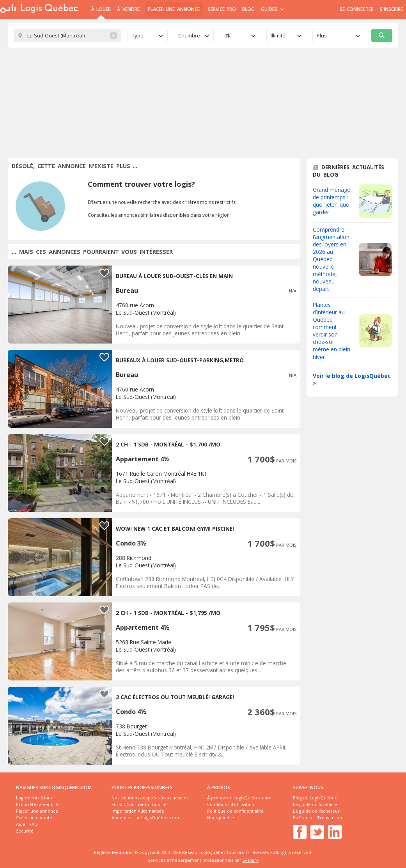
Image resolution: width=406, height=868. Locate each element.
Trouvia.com (330, 818)
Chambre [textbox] (189, 35)
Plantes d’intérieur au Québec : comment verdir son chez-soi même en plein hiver (332, 331)
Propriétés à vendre (37, 804)
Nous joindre (221, 818)
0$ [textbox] (227, 35)
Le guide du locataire (315, 804)
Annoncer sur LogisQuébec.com (145, 818)
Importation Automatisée (138, 811)
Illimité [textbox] (278, 35)
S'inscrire (391, 9)
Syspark (251, 860)
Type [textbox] (138, 35)
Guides (272, 9)
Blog (248, 9)
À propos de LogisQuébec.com (239, 798)
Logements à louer (36, 798)
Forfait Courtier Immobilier (140, 804)
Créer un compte (34, 818)
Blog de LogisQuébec (315, 798)
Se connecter (357, 9)
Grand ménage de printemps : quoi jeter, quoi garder (332, 201)
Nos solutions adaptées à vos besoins (150, 798)
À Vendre (128, 9)
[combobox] (148, 35)
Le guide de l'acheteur (316, 811)
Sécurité (25, 831)
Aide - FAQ (27, 824)
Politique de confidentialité (235, 811)
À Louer (101, 9)
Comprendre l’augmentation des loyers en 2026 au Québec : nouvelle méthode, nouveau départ (331, 259)
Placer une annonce (174, 9)
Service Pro (222, 9)
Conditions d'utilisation (231, 804)
